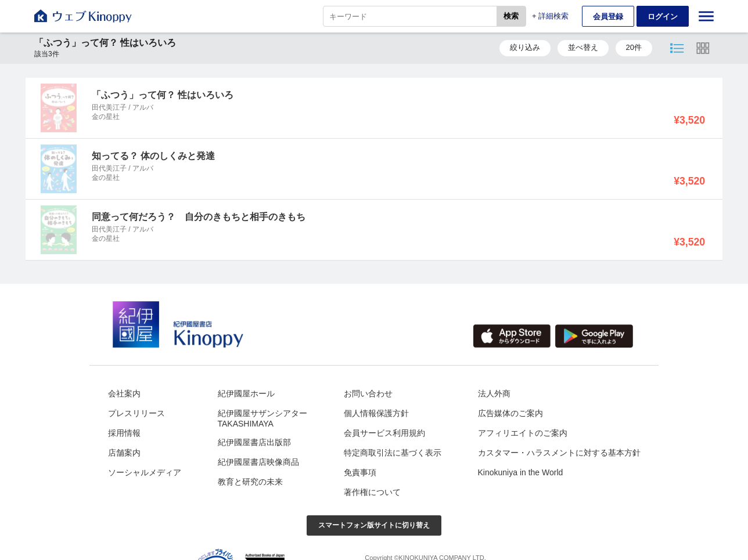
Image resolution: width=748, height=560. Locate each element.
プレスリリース (136, 413)
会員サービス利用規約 (384, 433)
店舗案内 (124, 453)
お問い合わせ (368, 393)
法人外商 (494, 393)
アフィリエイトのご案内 (523, 433)
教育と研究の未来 (250, 482)
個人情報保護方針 (376, 413)
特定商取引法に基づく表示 (393, 453)
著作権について (372, 492)
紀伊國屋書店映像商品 (258, 462)
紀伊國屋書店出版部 (254, 442)
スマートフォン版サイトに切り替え (374, 525)
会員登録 (608, 17)
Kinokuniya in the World (521, 472)
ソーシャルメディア (145, 472)
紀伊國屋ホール (246, 393)
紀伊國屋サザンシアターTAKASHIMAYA (262, 418)
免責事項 (360, 472)
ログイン (663, 17)
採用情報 (124, 433)
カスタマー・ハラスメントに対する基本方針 (559, 453)
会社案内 (124, 393)
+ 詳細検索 (550, 16)
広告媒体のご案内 (510, 413)
